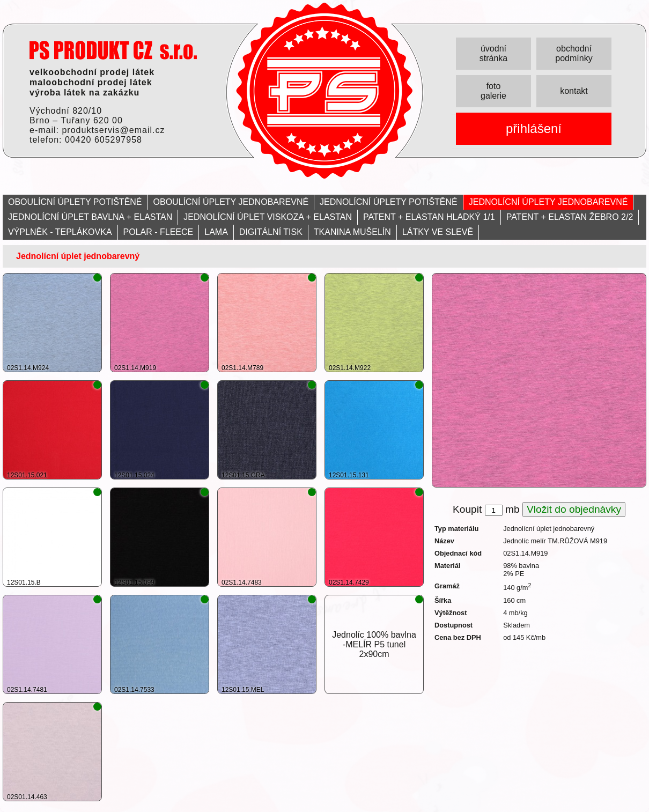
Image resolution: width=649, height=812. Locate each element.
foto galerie (493, 91)
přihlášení (534, 128)
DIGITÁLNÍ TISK (271, 232)
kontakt (574, 91)
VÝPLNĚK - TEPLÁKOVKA (60, 232)
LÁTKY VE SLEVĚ (438, 232)
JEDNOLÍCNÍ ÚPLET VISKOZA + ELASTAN (268, 217)
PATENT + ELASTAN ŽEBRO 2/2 (570, 217)
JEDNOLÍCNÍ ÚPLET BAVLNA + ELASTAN (90, 217)
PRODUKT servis (113, 50)
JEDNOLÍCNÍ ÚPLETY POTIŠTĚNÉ (389, 202)
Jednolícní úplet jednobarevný (78, 256)
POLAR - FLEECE (158, 232)
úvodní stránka (493, 53)
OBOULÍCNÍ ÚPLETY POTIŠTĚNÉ (75, 202)
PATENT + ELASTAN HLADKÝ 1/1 (429, 217)
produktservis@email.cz (113, 130)
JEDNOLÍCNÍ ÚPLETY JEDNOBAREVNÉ (548, 202)
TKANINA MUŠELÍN (352, 232)
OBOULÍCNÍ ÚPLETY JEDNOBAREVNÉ (231, 202)
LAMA (216, 232)
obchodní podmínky (574, 53)
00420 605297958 (104, 140)
